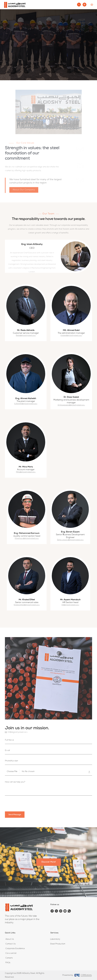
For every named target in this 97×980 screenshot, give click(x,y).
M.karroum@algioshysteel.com (27, 539)
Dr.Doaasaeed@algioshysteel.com (71, 405)
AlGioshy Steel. (28, 973)
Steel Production (58, 944)
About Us (10, 939)
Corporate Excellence (15, 949)
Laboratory (55, 939)
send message (15, 815)
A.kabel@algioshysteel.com (71, 336)
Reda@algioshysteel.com (26, 336)
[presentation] (24, 804)
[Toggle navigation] (92, 5)
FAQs (8, 963)
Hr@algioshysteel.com (70, 605)
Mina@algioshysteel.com (26, 472)
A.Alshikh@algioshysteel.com (26, 404)
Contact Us (11, 944)
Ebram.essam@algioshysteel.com (70, 540)
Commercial (11, 953)
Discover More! (49, 862)
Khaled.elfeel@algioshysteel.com (27, 605)
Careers (9, 958)
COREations (86, 975)
